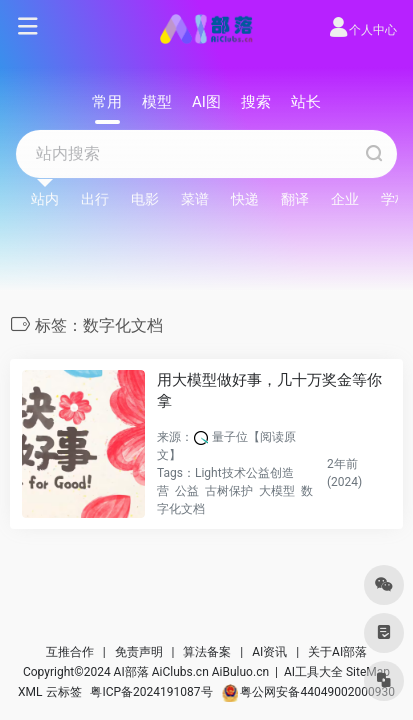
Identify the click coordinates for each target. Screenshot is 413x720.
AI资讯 (269, 652)
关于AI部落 (337, 652)
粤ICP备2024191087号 (151, 692)
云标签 (64, 692)
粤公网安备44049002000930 (308, 692)
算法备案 (207, 652)
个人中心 (362, 30)
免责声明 (139, 652)
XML (30, 692)
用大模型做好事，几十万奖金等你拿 (269, 390)
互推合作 (70, 652)
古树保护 (229, 491)
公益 (187, 491)
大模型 (277, 491)
